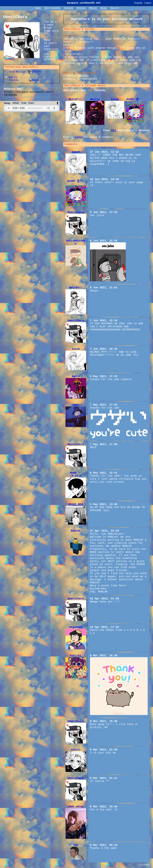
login (79, 137)
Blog (104, 8)
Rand (69, 8)
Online (81, 8)
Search (115, 8)
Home (38, 8)
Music (93, 8)
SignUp (138, 3)
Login (148, 3)
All (53, 8)
